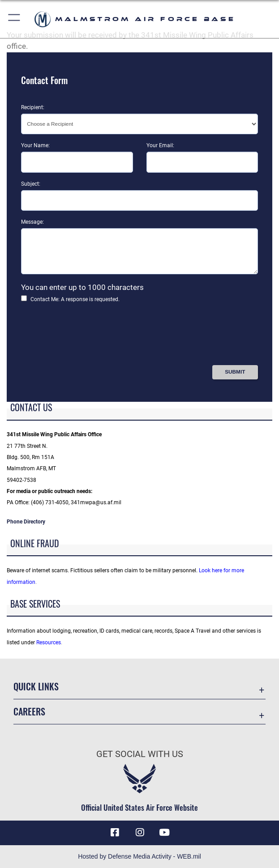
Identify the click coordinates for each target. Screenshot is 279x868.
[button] (15, 19)
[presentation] (89, 337)
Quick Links (36, 686)
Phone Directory (26, 522)
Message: (32, 222)
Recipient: (33, 107)
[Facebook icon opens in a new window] (115, 833)
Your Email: (160, 145)
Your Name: (35, 145)
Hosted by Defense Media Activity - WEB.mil (139, 856)
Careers (29, 711)
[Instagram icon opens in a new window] (140, 833)
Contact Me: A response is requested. (75, 299)
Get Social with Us (140, 754)
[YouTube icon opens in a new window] (164, 833)
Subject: (31, 184)
